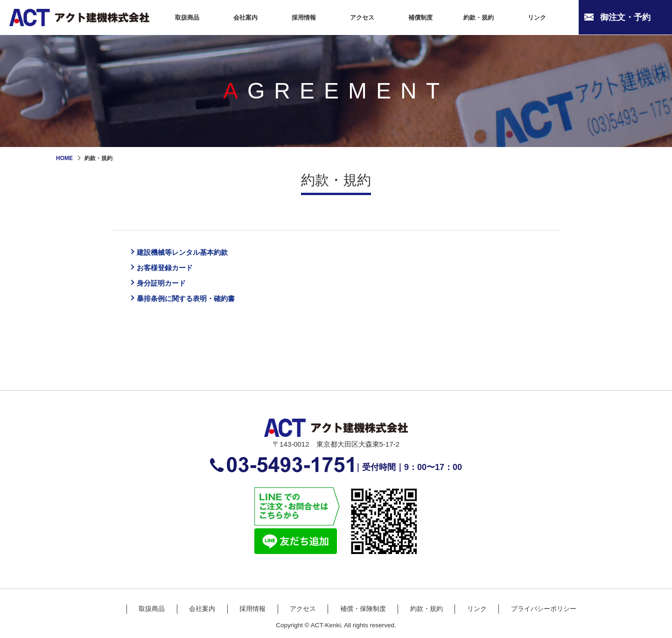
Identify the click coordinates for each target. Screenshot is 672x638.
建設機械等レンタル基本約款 (191, 253)
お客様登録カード (170, 270)
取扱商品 (152, 616)
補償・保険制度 (363, 616)
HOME (64, 158)
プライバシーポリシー (544, 616)
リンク (477, 616)
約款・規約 (427, 616)
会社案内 (202, 616)
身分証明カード (166, 287)
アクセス (303, 616)
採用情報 (252, 616)
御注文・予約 (625, 17)
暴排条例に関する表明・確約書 (196, 305)
